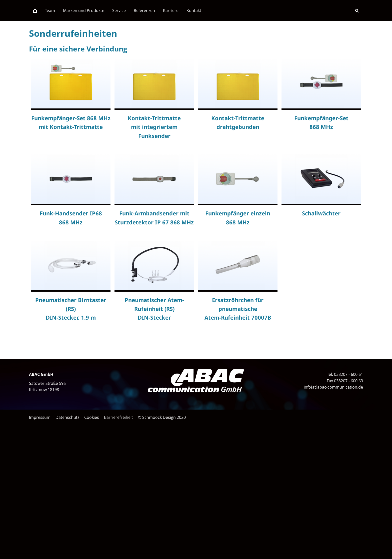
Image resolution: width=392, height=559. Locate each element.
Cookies (92, 417)
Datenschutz (67, 417)
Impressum (40, 417)
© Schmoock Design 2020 (162, 417)
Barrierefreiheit (118, 417)
